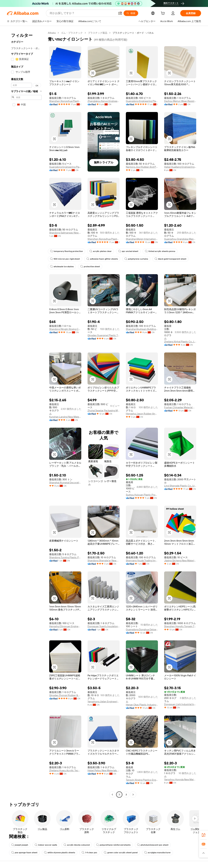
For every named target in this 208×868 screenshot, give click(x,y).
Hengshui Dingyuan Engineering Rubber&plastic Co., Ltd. (65, 626)
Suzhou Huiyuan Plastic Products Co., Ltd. (142, 495)
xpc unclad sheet (128, 251)
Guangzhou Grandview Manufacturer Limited (180, 239)
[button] (120, 13)
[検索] (131, 13)
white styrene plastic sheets (60, 853)
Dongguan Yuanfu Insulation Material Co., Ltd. (104, 626)
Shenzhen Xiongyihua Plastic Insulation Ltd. (65, 101)
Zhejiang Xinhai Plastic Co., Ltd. (180, 342)
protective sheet (90, 267)
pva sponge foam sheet (24, 853)
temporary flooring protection (66, 251)
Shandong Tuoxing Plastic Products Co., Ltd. (65, 557)
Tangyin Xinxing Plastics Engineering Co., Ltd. (142, 780)
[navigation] (26, 414)
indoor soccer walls (46, 845)
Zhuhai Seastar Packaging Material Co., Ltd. (104, 410)
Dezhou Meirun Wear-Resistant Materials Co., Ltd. (180, 101)
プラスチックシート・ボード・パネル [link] (133, 33)
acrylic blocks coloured (77, 845)
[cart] (163, 14)
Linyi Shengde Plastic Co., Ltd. (180, 486)
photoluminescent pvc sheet (153, 845)
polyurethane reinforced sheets (113, 845)
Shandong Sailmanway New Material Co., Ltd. (65, 233)
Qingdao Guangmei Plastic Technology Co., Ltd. (104, 335)
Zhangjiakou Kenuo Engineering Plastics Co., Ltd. (104, 101)
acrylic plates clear (101, 251)
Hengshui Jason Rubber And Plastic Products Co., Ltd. (142, 414)
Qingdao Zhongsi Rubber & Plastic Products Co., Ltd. (65, 695)
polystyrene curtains (136, 259)
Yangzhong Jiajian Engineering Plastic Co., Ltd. (104, 701)
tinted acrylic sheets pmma (160, 251)
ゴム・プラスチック (72, 33)
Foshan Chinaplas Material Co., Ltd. (180, 407)
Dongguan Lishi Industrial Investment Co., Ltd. (180, 704)
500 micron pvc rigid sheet (65, 259)
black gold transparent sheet (170, 259)
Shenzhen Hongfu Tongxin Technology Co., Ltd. (180, 626)
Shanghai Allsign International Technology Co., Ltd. (142, 239)
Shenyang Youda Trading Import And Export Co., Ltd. (142, 560)
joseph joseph (20, 845)
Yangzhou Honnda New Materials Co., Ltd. (180, 779)
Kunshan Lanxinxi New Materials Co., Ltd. (65, 417)
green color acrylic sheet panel (121, 853)
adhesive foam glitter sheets (102, 259)
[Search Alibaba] (82, 13)
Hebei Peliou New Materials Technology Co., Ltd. (104, 770)
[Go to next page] (133, 795)
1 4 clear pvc (89, 853)
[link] (203, 835)
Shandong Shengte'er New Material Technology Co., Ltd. (104, 560)
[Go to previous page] (112, 795)
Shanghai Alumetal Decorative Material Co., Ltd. (65, 483)
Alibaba (52, 33)
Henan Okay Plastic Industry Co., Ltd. (142, 705)
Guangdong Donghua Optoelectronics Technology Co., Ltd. (142, 629)
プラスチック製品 (98, 33)
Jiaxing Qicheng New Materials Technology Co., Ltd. (180, 560)
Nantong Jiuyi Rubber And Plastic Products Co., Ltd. (142, 167)
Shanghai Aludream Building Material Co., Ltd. (142, 329)
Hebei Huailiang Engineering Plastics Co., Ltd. (180, 167)
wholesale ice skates (62, 267)
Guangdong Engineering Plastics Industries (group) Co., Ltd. (142, 101)
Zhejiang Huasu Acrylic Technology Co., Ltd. (65, 770)
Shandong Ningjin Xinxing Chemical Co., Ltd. (65, 329)
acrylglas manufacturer (157, 853)
